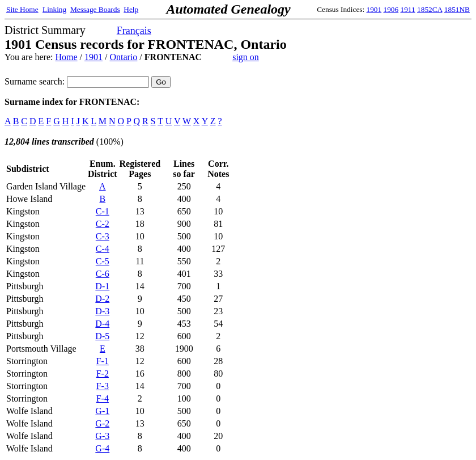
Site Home (22, 9)
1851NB (457, 9)
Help (131, 9)
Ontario (123, 57)
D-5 (102, 336)
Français (134, 31)
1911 (408, 9)
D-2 (102, 299)
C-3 (103, 236)
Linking (54, 9)
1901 (374, 9)
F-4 (103, 398)
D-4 (102, 324)
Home (66, 57)
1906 (391, 9)
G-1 (102, 411)
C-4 (103, 249)
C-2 (103, 224)
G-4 (102, 448)
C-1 (103, 211)
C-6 (103, 274)
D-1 (102, 286)
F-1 (103, 361)
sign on (246, 57)
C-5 (103, 261)
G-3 (102, 436)
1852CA (430, 9)
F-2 (103, 374)
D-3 (102, 311)
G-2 (102, 423)
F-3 (103, 386)
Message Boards (95, 9)
